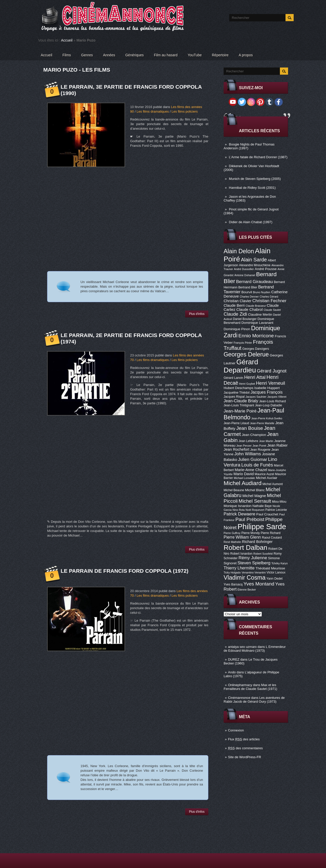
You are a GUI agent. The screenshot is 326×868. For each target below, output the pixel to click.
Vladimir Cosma (244, 578)
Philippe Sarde (262, 526)
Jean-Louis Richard (272, 401)
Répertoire (220, 55)
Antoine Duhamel (245, 275)
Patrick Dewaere (239, 514)
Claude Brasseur (256, 306)
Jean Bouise (250, 428)
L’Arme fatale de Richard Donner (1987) (258, 157)
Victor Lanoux (276, 572)
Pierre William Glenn (242, 537)
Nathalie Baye (262, 506)
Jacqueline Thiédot (237, 393)
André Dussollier (244, 269)
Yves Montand (259, 584)
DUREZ (234, 659)
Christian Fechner (269, 301)
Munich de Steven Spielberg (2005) (255, 179)
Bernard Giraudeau (254, 282)
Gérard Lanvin (233, 378)
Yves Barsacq (233, 584)
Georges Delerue (246, 354)
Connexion (236, 730)
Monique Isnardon (237, 506)
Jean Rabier (277, 445)
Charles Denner (249, 297)
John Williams (248, 454)
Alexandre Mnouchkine (255, 265)
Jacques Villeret (277, 397)
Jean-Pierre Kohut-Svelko (267, 418)
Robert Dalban (246, 547)
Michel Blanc (255, 490)
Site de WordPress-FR (244, 757)
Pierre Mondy (251, 533)
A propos (246, 55)
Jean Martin (266, 441)
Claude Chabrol (249, 310)
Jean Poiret (259, 446)
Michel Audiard (243, 483)
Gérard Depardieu (241, 366)
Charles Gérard (269, 297)
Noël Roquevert (255, 510)
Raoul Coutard (272, 538)
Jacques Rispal (234, 397)
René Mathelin (232, 542)
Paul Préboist (250, 519)
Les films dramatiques (153, 111)
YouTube (195, 55)
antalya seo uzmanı (242, 647)
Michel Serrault (255, 501)
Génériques (134, 55)
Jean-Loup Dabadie (268, 405)
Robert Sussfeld (263, 554)
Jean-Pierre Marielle (262, 423)
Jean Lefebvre (248, 441)
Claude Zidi (235, 314)
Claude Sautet (272, 310)
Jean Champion (254, 435)
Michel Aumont (273, 484)
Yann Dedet (274, 579)
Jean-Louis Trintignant (239, 405)
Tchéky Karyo (279, 563)
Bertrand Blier (248, 287)
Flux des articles (244, 739)
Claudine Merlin (260, 315)
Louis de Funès (257, 465)
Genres (87, 55)
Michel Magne (254, 496)
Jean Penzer (244, 446)
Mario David (244, 474)
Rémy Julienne (253, 558)
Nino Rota (239, 510)
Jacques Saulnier (256, 397)
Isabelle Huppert (267, 388)
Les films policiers (185, 111)
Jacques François (266, 392)
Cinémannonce (239, 698)
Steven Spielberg (254, 563)
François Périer (243, 343)
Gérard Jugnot (272, 371)
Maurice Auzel (264, 474)
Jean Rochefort (236, 449)
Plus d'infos (197, 314)
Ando (232, 672)
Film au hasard (166, 55)
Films (67, 55)
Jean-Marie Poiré (240, 411)
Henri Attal (255, 377)
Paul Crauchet (267, 514)
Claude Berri (234, 305)
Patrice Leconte (276, 510)
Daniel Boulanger (245, 319)
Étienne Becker (247, 590)
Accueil (67, 40)
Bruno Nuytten (262, 292)
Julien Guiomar (253, 459)
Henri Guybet (247, 384)
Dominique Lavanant (257, 323)
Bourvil (247, 292)
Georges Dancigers (256, 349)
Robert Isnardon (241, 554)
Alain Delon (239, 251)
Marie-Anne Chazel (251, 470)
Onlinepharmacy (240, 685)
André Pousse (266, 269)
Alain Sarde (254, 260)
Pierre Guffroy (232, 533)
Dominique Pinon (237, 329)
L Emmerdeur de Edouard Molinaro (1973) (255, 649)
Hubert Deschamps (239, 388)
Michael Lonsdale (244, 478)
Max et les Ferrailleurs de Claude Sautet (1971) (250, 687)
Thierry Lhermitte (239, 568)
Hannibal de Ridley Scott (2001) (252, 188)
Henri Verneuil (270, 383)
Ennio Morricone (256, 336)
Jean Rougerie (260, 450)
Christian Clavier (237, 301)
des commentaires (245, 748)
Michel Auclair (267, 478)
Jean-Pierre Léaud (236, 423)
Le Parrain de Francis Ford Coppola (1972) (125, 571)
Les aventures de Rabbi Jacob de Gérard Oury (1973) (254, 700)
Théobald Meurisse (270, 568)
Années (109, 55)
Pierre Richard (271, 533)
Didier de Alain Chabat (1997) (251, 222)
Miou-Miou (279, 502)
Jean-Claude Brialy (241, 401)
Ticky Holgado (232, 572)
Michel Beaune (234, 490)
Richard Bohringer (257, 542)
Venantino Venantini (254, 572)
